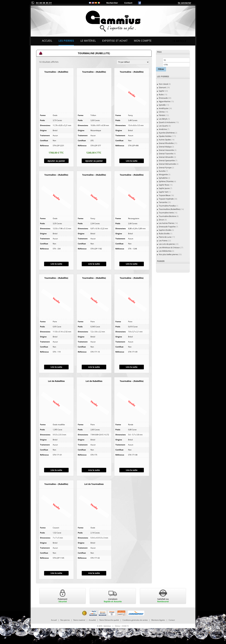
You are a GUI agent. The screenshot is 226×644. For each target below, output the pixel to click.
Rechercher (112, 3)
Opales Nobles (165, 136)
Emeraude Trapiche (167, 227)
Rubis (161, 94)
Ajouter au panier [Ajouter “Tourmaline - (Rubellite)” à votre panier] (56, 161)
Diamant (163, 87)
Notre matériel (79, 620)
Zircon (162, 220)
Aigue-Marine (165, 101)
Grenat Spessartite (167, 160)
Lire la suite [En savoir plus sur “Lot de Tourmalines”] (94, 573)
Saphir (162, 91)
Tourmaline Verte (166, 213)
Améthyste (164, 108)
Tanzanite (163, 202)
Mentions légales (158, 620)
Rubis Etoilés (164, 233)
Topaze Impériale (166, 199)
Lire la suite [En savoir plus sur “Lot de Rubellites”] (56, 470)
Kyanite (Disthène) (167, 133)
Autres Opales (165, 140)
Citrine (162, 112)
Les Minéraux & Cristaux (169, 247)
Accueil (47, 41)
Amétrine (163, 129)
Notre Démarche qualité (109, 620)
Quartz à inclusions (167, 122)
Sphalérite (163, 178)
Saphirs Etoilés (165, 230)
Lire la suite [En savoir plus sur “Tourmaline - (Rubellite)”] (132, 161)
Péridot (162, 115)
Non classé (163, 84)
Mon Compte (143, 41)
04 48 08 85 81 (44, 3)
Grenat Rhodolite (166, 143)
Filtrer (161, 69)
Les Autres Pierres (166, 223)
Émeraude (163, 98)
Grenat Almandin (166, 157)
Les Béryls (163, 119)
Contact (128, 3)
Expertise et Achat (115, 41)
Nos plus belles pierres (168, 254)
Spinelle (162, 105)
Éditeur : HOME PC (122, 626)
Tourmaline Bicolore (167, 216)
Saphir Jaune (164, 188)
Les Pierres (66, 41)
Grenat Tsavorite (166, 154)
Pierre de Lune (165, 237)
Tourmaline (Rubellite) (169, 209)
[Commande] (133, 62)
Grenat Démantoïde (167, 164)
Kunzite (162, 171)
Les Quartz (163, 126)
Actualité (92, 620)
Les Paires (163, 241)
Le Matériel (88, 41)
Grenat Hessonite (166, 150)
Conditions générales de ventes (135, 620)
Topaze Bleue (165, 195)
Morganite (163, 174)
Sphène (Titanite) (166, 181)
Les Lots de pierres (167, 244)
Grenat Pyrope (165, 168)
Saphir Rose (164, 185)
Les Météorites (165, 251)
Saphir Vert (164, 192)
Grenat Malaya (165, 147)
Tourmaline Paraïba (167, 206)
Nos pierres (65, 620)
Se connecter (184, 3)
